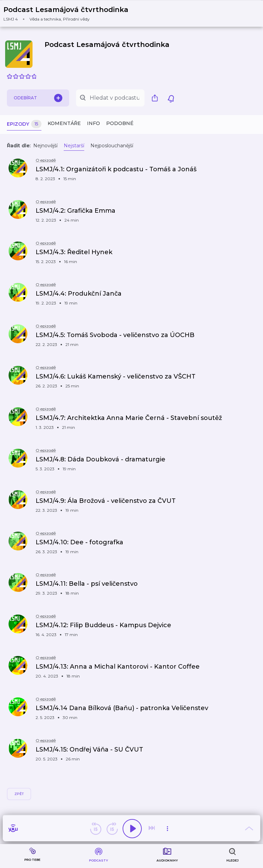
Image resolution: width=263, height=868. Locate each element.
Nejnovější (45, 146)
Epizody (24, 124)
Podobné (120, 123)
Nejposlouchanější (112, 146)
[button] (70, 14)
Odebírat (38, 98)
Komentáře (64, 123)
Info (93, 123)
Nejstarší (74, 146)
